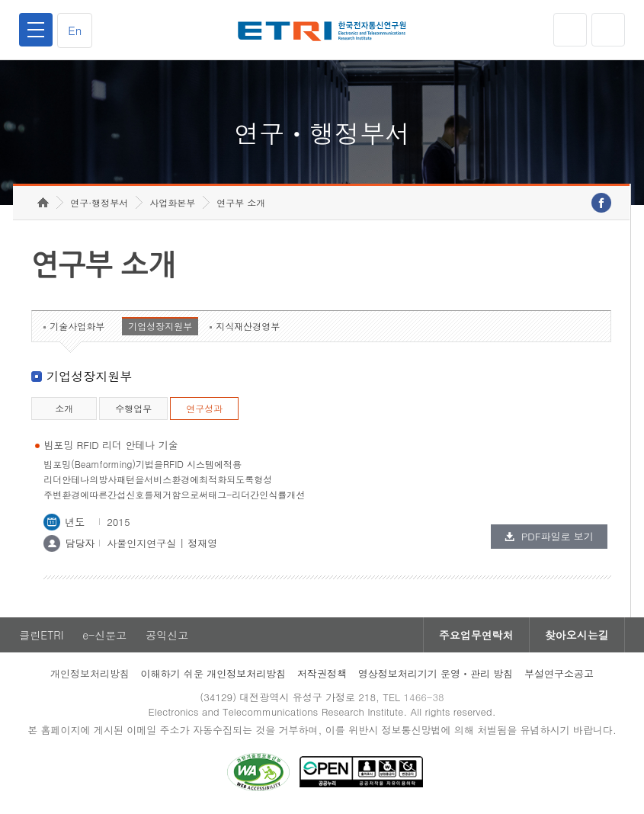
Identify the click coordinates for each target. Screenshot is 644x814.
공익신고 (167, 635)
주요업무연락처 (476, 635)
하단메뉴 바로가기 (0, 0)
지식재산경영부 (248, 326)
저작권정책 (322, 673)
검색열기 (608, 30)
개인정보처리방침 (90, 673)
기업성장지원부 (160, 326)
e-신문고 (104, 635)
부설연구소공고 (559, 673)
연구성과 (204, 408)
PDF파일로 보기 (557, 536)
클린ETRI (41, 635)
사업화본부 (172, 202)
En (75, 30)
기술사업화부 (77, 326)
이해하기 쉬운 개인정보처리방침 (214, 673)
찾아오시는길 (577, 635)
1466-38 (423, 697)
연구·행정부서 (99, 202)
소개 (64, 408)
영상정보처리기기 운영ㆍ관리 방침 (436, 673)
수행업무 (133, 408)
